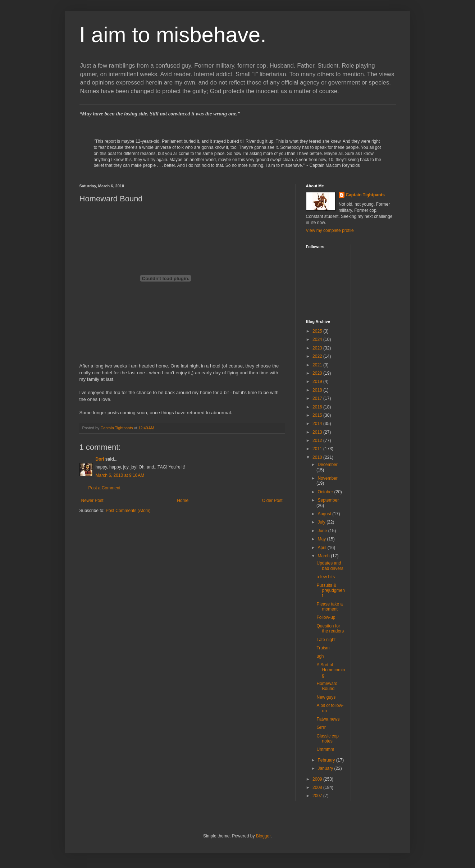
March (324, 556)
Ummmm (325, 749)
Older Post (272, 501)
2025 (318, 331)
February (327, 760)
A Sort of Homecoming (331, 670)
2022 (318, 356)
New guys (326, 697)
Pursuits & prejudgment (330, 591)
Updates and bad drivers (330, 566)
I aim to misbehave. (173, 35)
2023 (318, 348)
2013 (318, 432)
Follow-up (326, 617)
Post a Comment (104, 488)
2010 (318, 457)
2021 (318, 365)
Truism (323, 648)
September (328, 500)
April (322, 548)
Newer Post (92, 501)
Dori (100, 459)
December (327, 465)
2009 (318, 779)
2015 (318, 415)
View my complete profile (330, 230)
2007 (318, 796)
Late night (326, 640)
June (323, 531)
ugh (320, 656)
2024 (318, 339)
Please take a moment (330, 607)
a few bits (326, 577)
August (325, 514)
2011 (318, 449)
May (322, 539)
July (322, 522)
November (327, 478)
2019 (318, 382)
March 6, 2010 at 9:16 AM (120, 475)
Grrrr (321, 727)
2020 (318, 373)
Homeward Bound (327, 686)
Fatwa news (328, 719)
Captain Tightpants (365, 195)
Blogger (263, 836)
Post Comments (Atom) (128, 511)
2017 (318, 398)
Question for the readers (330, 629)
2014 (318, 424)
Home (183, 501)
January (326, 768)
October (326, 492)
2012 (318, 440)
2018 (318, 390)
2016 (318, 407)
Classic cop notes (327, 739)
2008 (318, 787)
